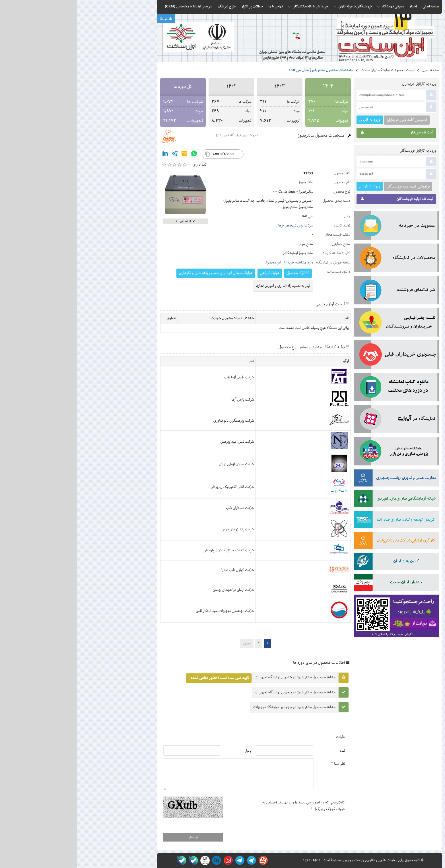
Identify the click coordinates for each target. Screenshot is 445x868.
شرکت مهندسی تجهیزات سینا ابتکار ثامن (148, 611)
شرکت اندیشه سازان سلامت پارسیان (152, 551)
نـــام (265, 751)
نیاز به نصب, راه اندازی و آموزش (206, 286)
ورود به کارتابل (292, 120)
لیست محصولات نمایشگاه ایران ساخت (310, 70)
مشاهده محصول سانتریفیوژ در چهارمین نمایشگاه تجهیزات (217, 707)
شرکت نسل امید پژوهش (160, 442)
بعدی (170, 644)
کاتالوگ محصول (221, 273)
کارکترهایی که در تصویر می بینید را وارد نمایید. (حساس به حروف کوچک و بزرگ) (227, 806)
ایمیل (171, 751)
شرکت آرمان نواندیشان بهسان (156, 590)
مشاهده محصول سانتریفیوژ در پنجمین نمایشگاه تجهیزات (218, 692)
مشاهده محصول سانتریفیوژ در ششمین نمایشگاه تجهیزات (218, 677)
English (89, 19)
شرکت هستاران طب (163, 508)
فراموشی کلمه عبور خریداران (330, 120)
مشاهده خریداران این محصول (209, 263)
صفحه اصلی (353, 70)
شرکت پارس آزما (165, 400)
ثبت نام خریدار (320, 133)
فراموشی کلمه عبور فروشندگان (331, 187)
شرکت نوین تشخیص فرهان (218, 226)
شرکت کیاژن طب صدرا (161, 570)
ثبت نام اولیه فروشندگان (320, 200)
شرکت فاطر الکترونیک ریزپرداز (155, 487)
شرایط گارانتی (193, 273)
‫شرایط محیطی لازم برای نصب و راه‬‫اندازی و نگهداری (139, 273)
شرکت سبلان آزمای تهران (159, 464)
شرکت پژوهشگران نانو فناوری (157, 421)
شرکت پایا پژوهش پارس (161, 529)
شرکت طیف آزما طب (162, 378)
